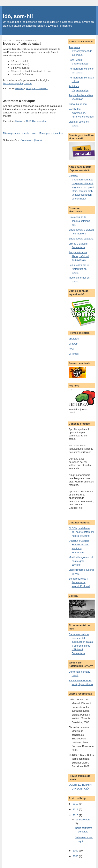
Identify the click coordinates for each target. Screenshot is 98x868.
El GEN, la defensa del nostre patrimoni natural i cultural (81, 532)
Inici (34, 133)
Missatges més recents (16, 133)
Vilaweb (73, 344)
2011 (76, 809)
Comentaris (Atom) (31, 140)
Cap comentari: (40, 88)
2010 (76, 815)
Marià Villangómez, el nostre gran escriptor (81, 561)
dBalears (74, 339)
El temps (74, 354)
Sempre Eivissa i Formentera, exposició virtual (79, 582)
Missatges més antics (51, 133)
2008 (76, 856)
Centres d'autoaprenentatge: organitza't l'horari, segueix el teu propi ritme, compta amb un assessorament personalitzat (81, 187)
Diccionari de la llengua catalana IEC (79, 221)
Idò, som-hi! (18, 16)
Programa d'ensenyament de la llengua (81, 51)
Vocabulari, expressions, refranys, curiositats (81, 113)
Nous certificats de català (22, 44)
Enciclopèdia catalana (81, 239)
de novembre (83, 820)
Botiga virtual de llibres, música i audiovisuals (79, 256)
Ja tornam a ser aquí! (19, 101)
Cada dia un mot (78, 104)
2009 (76, 851)
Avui (71, 349)
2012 (76, 804)
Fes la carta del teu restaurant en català (80, 269)
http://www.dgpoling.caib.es (17, 83)
